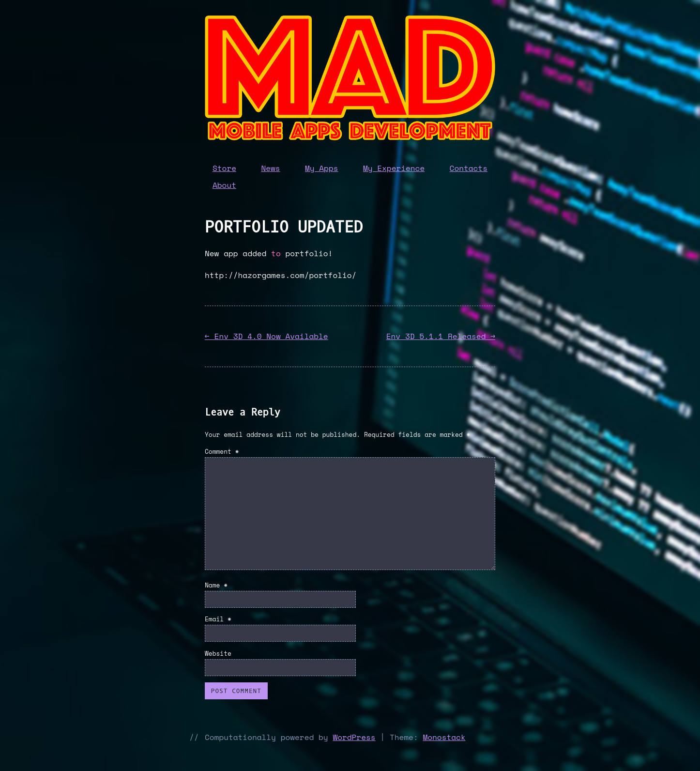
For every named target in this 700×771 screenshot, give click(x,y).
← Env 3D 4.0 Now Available (266, 336)
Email (218, 619)
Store (224, 168)
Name (216, 585)
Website (218, 654)
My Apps (322, 168)
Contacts (469, 168)
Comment (222, 452)
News (270, 168)
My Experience (394, 168)
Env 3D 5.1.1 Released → (441, 336)
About (224, 185)
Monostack (444, 737)
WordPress (354, 737)
